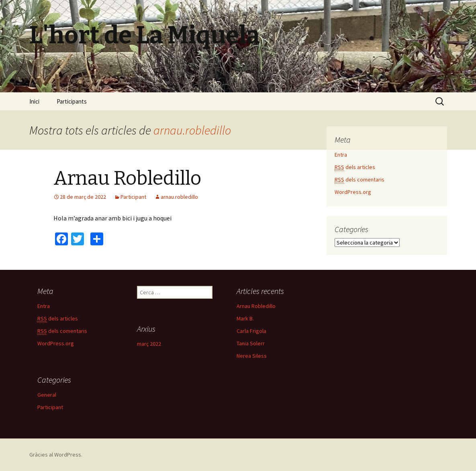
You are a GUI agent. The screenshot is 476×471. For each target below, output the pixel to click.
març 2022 (149, 344)
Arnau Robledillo (127, 178)
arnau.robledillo (192, 130)
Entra (341, 155)
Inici (34, 101)
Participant (133, 197)
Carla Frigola (251, 331)
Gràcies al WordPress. (56, 455)
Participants (72, 101)
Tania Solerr (251, 343)
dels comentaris (360, 180)
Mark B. (245, 318)
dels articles (355, 167)
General (47, 395)
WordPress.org (353, 192)
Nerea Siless (252, 356)
